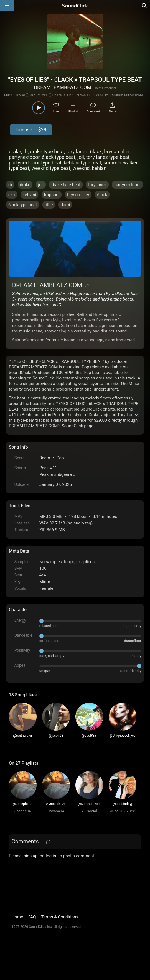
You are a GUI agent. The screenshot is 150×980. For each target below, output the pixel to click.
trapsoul (52, 195)
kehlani (30, 195)
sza (12, 195)
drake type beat (66, 185)
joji (41, 185)
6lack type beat (23, 205)
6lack (102, 195)
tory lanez (97, 185)
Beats (45, 458)
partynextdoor (128, 185)
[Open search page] (144, 6)
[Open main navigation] (7, 6)
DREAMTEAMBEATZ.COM (63, 87)
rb (10, 185)
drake (25, 185)
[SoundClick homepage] (75, 6)
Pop (60, 458)
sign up (31, 856)
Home (17, 917)
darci (65, 205)
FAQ (32, 917)
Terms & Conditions (60, 917)
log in (51, 856)
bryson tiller (78, 195)
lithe (49, 205)
